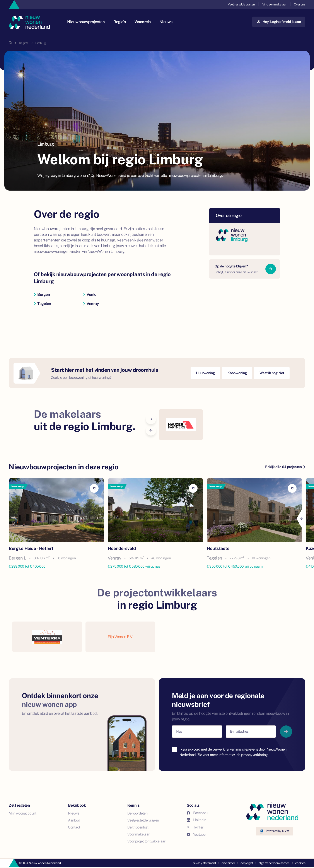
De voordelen (137, 813)
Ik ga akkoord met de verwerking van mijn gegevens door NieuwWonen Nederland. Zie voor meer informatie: (233, 752)
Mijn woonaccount (22, 813)
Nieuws (166, 22)
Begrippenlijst (138, 827)
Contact (74, 827)
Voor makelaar (138, 834)
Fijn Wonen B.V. (120, 637)
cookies (300, 863)
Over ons (300, 4)
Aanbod (74, 820)
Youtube (196, 834)
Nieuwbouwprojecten (86, 22)
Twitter (195, 827)
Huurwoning (205, 373)
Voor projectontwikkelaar (146, 841)
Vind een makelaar (274, 4)
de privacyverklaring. (253, 755)
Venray (91, 304)
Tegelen (43, 304)
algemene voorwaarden (274, 863)
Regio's (120, 22)
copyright (247, 863)
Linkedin (196, 820)
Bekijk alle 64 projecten (285, 467)
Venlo (90, 294)
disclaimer (228, 863)
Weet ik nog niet (272, 373)
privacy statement (204, 863)
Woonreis (143, 22)
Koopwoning (237, 373)
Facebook (197, 813)
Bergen (42, 294)
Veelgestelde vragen (241, 4)
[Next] (301, 519)
